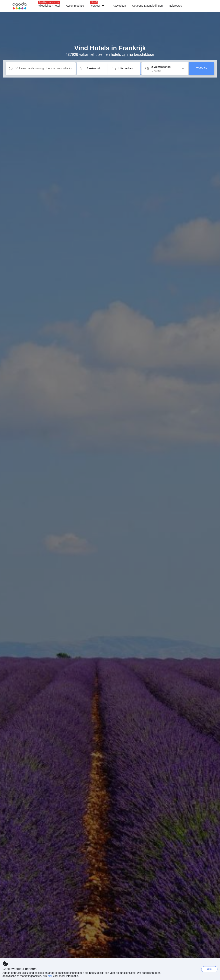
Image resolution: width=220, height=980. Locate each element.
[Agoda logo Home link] (20, 6)
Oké (209, 969)
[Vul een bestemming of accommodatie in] (44, 68)
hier (50, 976)
